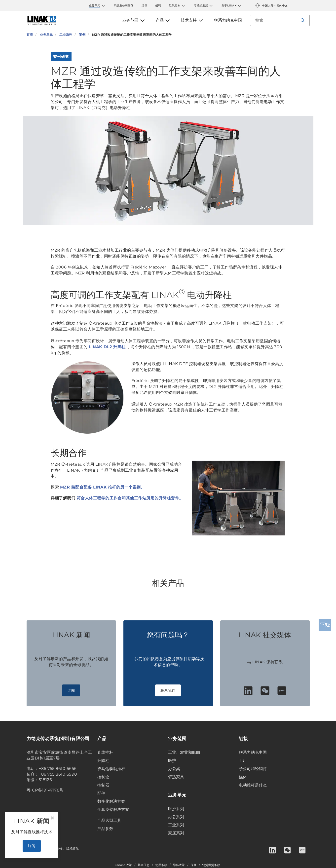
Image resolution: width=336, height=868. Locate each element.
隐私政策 (179, 865)
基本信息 (144, 865)
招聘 (158, 5)
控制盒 (103, 777)
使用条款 (161, 865)
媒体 (243, 777)
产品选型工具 (109, 820)
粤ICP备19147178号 (45, 790)
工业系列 (176, 825)
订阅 (71, 690)
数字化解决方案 (111, 801)
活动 (144, 5)
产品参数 (105, 829)
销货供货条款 (211, 865)
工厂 (243, 761)
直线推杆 (105, 752)
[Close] (52, 818)
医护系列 (176, 809)
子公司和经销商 (253, 769)
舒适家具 (176, 777)
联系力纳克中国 (253, 752)
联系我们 (168, 690)
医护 (172, 761)
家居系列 (176, 833)
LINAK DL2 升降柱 (107, 347)
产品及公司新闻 (124, 5)
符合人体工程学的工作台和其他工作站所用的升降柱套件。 (130, 498)
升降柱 (103, 761)
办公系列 (176, 817)
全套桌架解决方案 (113, 810)
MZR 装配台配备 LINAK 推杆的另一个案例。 (103, 487)
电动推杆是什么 (253, 785)
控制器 (103, 785)
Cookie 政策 (123, 865)
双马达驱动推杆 (111, 769)
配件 (101, 793)
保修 (193, 865)
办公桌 (174, 769)
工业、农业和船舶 (184, 752)
